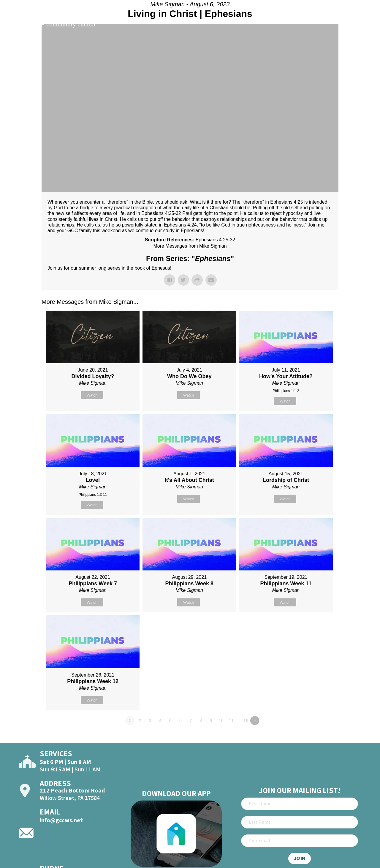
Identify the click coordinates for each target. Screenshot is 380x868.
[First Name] (300, 804)
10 (221, 720)
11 (231, 720)
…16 (244, 720)
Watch (92, 395)
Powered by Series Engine (316, 737)
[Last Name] (300, 822)
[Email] (300, 841)
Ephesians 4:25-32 (215, 240)
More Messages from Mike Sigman (190, 246)
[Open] (365, 21)
